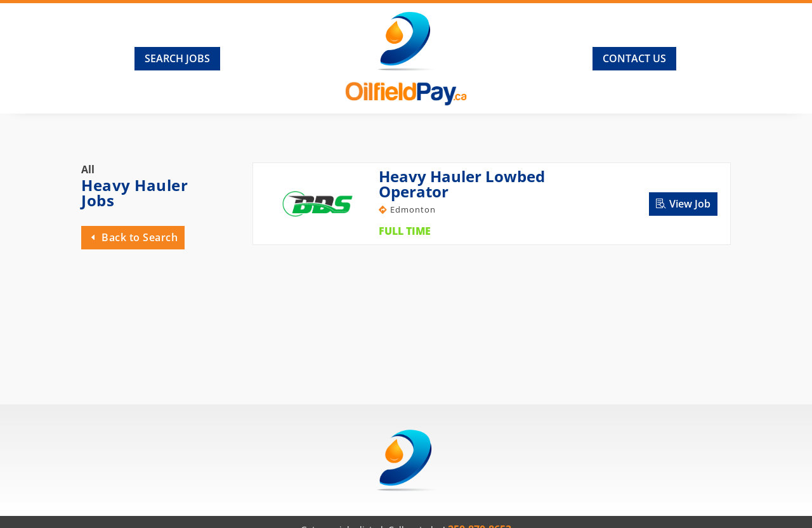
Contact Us (634, 58)
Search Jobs (177, 58)
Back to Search (140, 237)
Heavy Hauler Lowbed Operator (462, 184)
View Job (690, 204)
